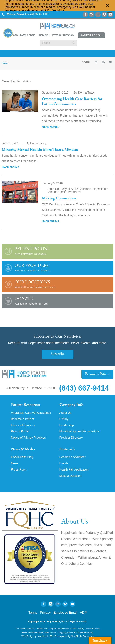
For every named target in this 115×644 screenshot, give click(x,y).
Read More (51, 127)
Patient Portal (91, 35)
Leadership (67, 425)
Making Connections (59, 199)
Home (5, 63)
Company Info (71, 405)
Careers (44, 35)
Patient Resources (25, 405)
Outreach (67, 449)
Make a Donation (70, 476)
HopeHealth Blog (22, 457)
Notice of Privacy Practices (28, 438)
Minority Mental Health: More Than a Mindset (40, 150)
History (64, 419)
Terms (33, 613)
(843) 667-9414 (25, 14)
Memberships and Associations (80, 432)
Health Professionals (23, 35)
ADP (83, 613)
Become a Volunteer (73, 457)
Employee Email (65, 613)
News (15, 463)
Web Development (59, 636)
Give (8, 33)
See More (58, 10)
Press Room (19, 470)
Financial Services (23, 425)
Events (64, 463)
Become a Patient (97, 374)
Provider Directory (63, 35)
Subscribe (58, 354)
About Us (65, 413)
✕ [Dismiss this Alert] (108, 5)
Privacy (45, 613)
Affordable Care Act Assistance (31, 413)
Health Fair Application (74, 470)
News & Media (23, 449)
